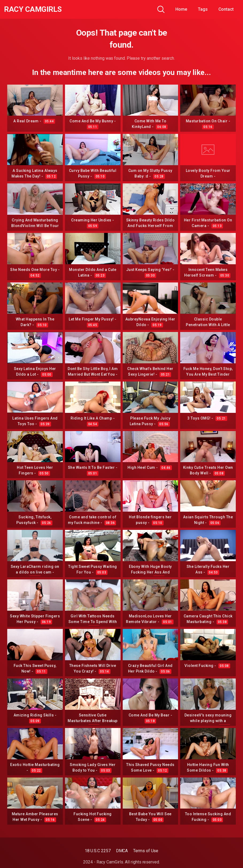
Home (181, 9)
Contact (226, 9)
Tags (203, 9)
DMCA (122, 851)
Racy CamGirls (33, 9)
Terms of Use (146, 851)
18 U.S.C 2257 (98, 851)
